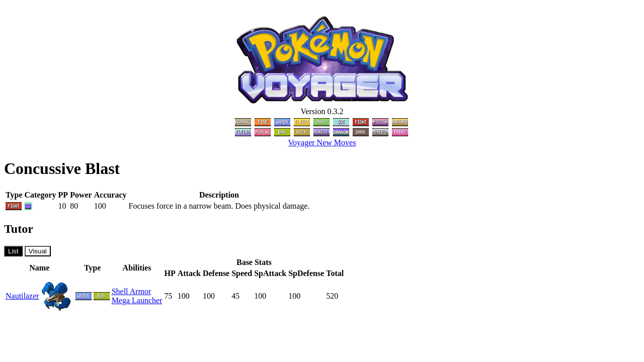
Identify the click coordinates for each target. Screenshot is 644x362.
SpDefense (306, 273)
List (13, 251)
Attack (189, 273)
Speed (242, 273)
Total (335, 273)
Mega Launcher (137, 300)
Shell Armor (132, 291)
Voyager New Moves (322, 143)
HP (170, 273)
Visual (38, 251)
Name (39, 268)
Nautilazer (22, 296)
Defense (216, 273)
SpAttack (270, 273)
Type (92, 268)
